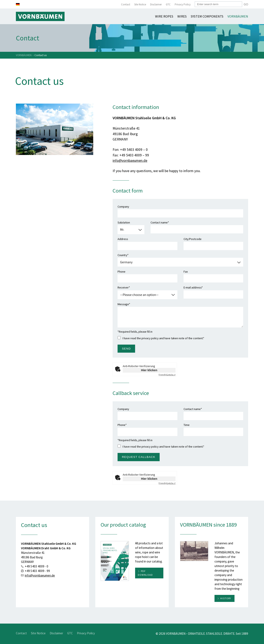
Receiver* (147, 291)
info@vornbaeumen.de (130, 161)
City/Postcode (213, 242)
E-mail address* (213, 291)
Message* (180, 315)
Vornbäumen (238, 16)
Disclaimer (156, 4)
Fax (213, 275)
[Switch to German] (18, 4)
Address (147, 242)
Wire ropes (164, 16)
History (226, 598)
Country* (180, 259)
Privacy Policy (183, 4)
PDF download (145, 573)
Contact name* (197, 226)
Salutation (131, 226)
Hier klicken (149, 370)
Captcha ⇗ (167, 375)
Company (180, 210)
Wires (182, 16)
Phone (147, 275)
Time (213, 428)
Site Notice (140, 4)
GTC (168, 4)
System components (207, 16)
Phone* (147, 428)
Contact (126, 4)
